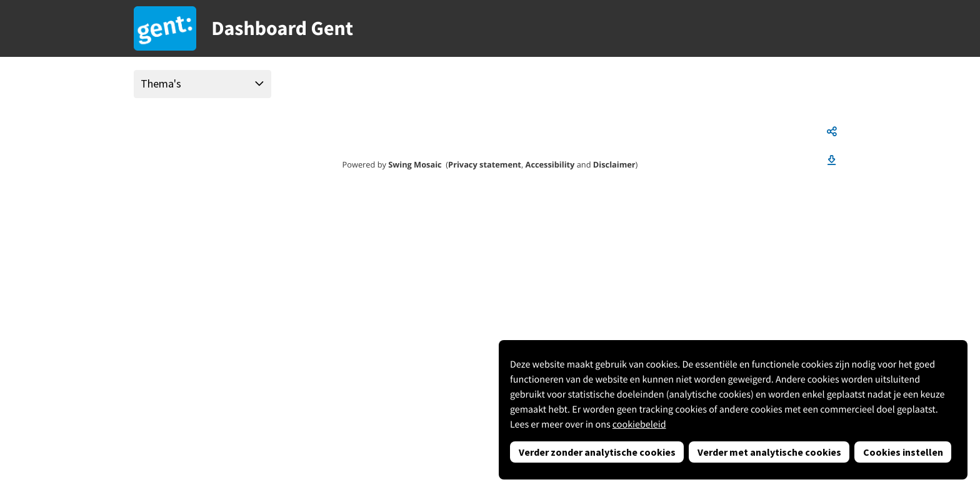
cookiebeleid (639, 424)
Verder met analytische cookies (769, 452)
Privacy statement (485, 164)
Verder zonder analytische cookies (597, 452)
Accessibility (550, 164)
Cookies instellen (903, 452)
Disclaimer (614, 164)
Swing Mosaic (415, 164)
